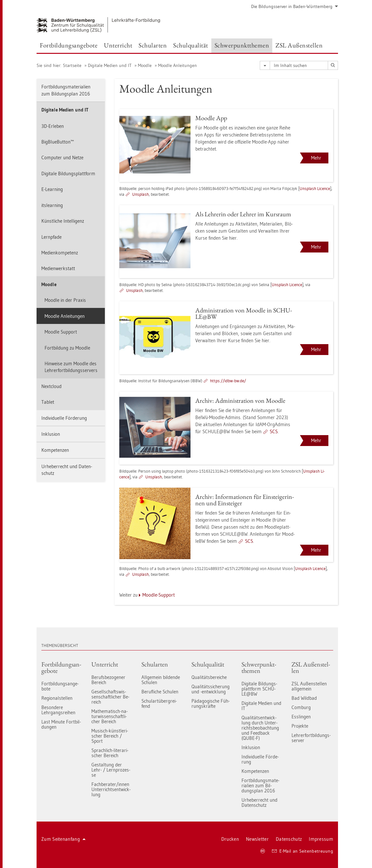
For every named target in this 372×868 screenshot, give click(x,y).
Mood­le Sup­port (61, 332)
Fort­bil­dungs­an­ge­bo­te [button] (69, 45)
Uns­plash (140, 194)
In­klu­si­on (51, 434)
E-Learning (52, 189)
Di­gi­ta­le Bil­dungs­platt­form (68, 174)
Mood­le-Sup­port (159, 595)
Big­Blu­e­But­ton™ (58, 142)
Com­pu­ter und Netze (62, 157)
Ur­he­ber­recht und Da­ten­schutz (67, 470)
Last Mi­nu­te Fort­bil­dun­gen (61, 724)
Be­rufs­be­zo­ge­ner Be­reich (108, 680)
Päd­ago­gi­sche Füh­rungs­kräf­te (211, 703)
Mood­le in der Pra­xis (65, 300)
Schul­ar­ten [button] (153, 45)
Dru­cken (230, 839)
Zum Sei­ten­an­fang (63, 839)
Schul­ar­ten (155, 664)
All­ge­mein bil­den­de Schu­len (161, 680)
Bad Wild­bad (304, 698)
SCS (274, 431)
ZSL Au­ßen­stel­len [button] (299, 45)
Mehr (316, 158)
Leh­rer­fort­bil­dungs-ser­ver (311, 738)
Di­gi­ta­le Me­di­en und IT (110, 65)
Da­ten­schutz (289, 839)
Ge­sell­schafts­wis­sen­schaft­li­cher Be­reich (110, 697)
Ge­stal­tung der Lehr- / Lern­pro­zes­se (111, 770)
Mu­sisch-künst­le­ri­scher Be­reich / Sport (110, 736)
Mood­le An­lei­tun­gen (178, 65)
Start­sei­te (72, 65)
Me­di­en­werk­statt (58, 268)
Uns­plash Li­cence (315, 188)
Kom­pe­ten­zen (55, 450)
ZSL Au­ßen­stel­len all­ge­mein (309, 686)
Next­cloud (51, 386)
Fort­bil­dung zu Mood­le (67, 348)
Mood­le (145, 65)
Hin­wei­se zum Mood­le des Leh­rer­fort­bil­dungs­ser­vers (71, 367)
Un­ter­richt (105, 664)
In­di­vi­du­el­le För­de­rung (64, 418)
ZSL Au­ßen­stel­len (311, 667)
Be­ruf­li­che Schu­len (160, 692)
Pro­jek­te (300, 726)
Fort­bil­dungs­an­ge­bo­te (61, 667)
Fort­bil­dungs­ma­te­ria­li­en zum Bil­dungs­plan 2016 (66, 90)
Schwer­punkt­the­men (259, 667)
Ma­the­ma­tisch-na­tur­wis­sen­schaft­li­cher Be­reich (110, 716)
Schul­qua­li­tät (208, 664)
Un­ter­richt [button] (118, 45)
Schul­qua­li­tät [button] (191, 45)
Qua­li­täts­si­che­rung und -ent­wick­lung (211, 689)
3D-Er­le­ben (53, 126)
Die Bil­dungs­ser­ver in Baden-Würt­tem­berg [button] (295, 6)
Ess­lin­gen (301, 717)
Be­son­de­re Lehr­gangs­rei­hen (58, 710)
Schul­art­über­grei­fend (159, 703)
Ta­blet (48, 402)
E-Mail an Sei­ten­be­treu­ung (303, 851)
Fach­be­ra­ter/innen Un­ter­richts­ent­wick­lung (111, 789)
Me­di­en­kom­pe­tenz (60, 253)
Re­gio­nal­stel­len (57, 698)
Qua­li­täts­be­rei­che (209, 677)
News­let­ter (257, 839)
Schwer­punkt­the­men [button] (242, 45)
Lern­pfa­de (51, 237)
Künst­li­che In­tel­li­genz (63, 221)
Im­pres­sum (321, 839)
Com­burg (301, 707)
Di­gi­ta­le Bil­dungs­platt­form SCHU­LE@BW (259, 689)
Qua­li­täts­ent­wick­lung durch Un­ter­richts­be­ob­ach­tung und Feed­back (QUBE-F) (260, 728)
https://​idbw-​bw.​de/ (228, 381)
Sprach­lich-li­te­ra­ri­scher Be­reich (110, 753)
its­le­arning (52, 205)
